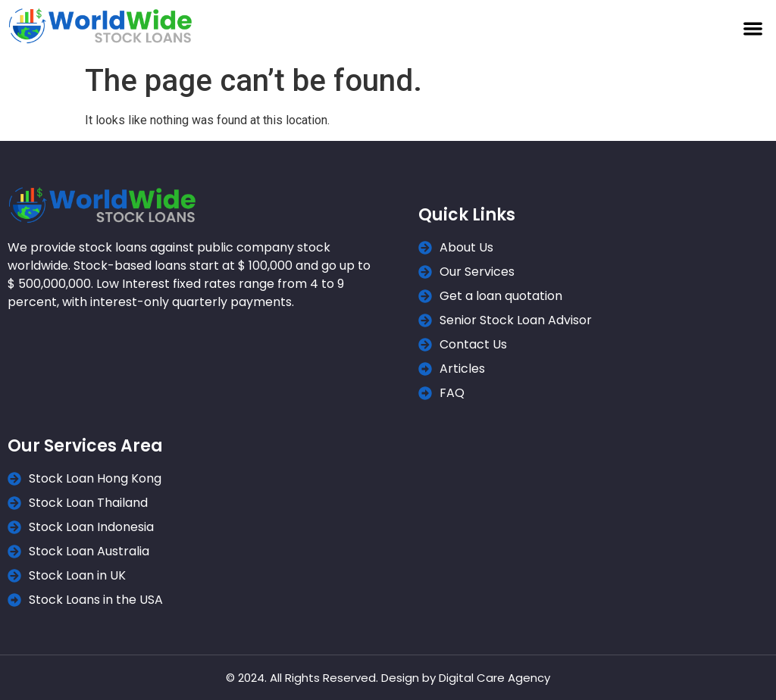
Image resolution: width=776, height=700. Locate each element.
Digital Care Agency (494, 678)
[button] (753, 28)
